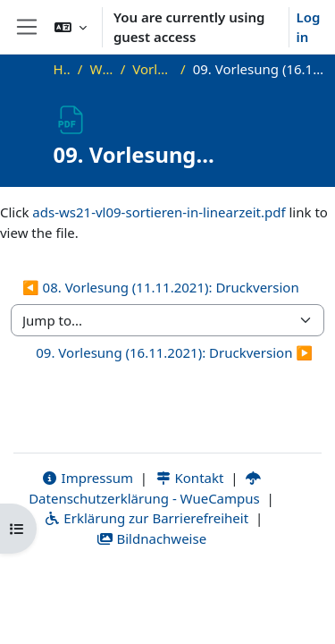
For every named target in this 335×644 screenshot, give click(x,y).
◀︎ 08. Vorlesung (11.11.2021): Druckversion (161, 287)
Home (62, 69)
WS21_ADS (101, 69)
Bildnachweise (151, 538)
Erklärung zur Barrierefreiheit (146, 518)
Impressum (87, 478)
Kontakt (189, 478)
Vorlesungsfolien (153, 69)
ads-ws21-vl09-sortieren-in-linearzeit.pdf (159, 212)
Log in (309, 27)
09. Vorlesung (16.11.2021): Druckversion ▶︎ (174, 352)
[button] (71, 27)
